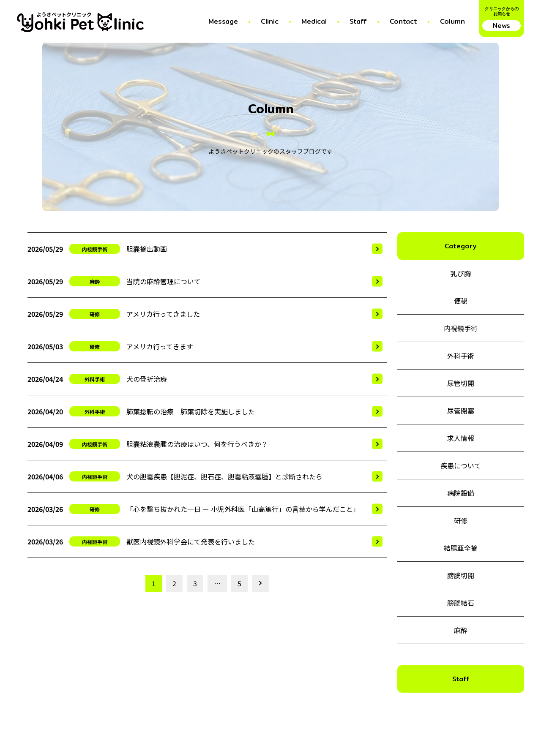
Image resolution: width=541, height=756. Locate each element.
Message (223, 21)
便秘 (461, 301)
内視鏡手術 (95, 249)
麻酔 (95, 281)
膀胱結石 (461, 603)
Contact (403, 21)
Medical (314, 21)
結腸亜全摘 (461, 548)
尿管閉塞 (461, 411)
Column (452, 21)
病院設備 (461, 493)
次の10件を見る (259, 583)
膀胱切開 (461, 575)
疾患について (461, 465)
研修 (95, 314)
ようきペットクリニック (64, 15)
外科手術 (95, 379)
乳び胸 (461, 273)
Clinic (270, 21)
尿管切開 (461, 383)
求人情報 (461, 438)
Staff (358, 21)
